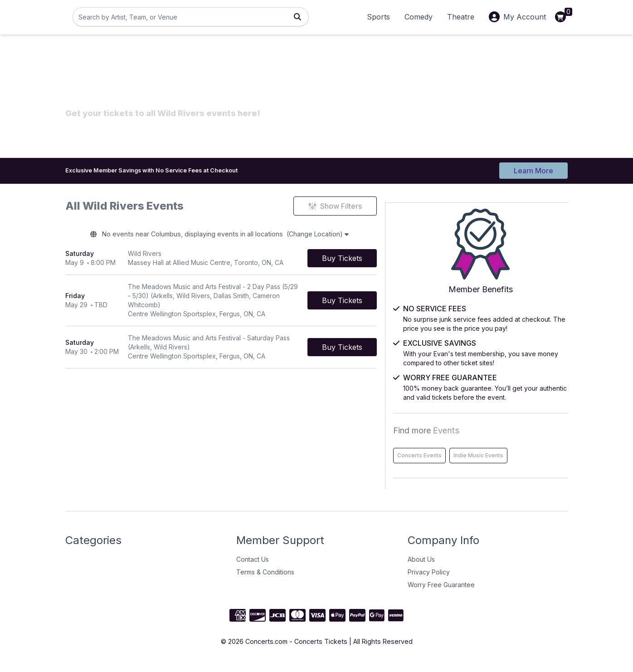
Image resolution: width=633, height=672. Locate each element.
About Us (421, 568)
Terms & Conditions (265, 581)
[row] (246, 262)
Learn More (533, 169)
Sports (378, 17)
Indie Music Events (485, 464)
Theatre (461, 17)
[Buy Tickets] (392, 261)
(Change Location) (355, 236)
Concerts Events (482, 445)
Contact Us (253, 568)
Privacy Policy (429, 581)
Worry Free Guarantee (441, 594)
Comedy (419, 17)
